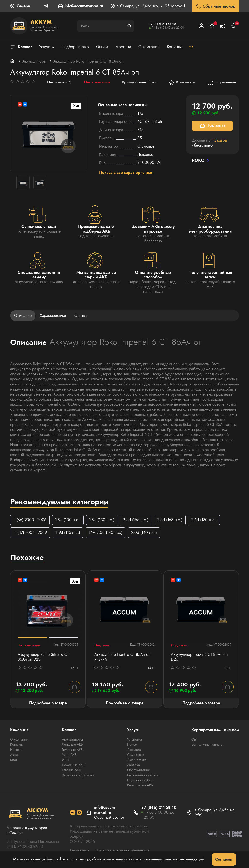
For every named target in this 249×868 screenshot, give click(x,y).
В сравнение (222, 83)
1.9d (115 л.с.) (68, 533)
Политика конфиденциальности (122, 851)
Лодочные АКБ (73, 765)
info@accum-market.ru (84, 6)
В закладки (182, 83)
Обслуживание (138, 770)
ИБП (66, 760)
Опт (194, 740)
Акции (15, 755)
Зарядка (133, 765)
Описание (23, 315)
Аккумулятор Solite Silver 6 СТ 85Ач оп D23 (43, 658)
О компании (19, 740)
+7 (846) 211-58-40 (162, 24)
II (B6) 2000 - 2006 (30, 520)
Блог (14, 760)
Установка (134, 740)
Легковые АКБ (72, 745)
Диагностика (137, 760)
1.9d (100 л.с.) (68, 520)
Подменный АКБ (140, 780)
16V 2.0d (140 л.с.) (106, 533)
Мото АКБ (69, 755)
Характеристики (53, 315)
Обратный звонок (215, 6)
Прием (132, 745)
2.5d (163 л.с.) (170, 520)
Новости (16, 750)
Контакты (17, 745)
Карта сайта (80, 851)
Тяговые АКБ (71, 770)
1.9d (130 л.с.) (102, 520)
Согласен (224, 859)
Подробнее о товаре (48, 703)
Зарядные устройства (78, 775)
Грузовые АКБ (72, 750)
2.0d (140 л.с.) (144, 533)
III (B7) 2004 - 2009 (30, 533)
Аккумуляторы (34, 61)
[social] (73, 813)
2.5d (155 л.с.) (136, 520)
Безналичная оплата (143, 775)
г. (219, 140)
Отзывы (81, 315)
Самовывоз (136, 755)
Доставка (134, 750)
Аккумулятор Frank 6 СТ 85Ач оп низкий (122, 658)
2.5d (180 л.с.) (204, 520)
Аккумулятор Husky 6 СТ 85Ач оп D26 (199, 658)
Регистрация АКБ (140, 785)
